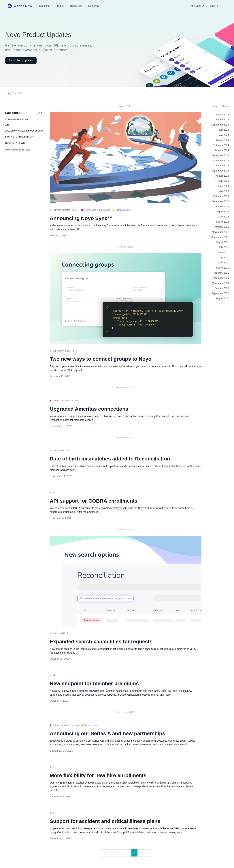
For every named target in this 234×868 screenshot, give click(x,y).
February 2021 (221, 273)
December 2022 (221, 201)
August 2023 (222, 176)
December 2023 (221, 155)
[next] (147, 853)
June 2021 (223, 252)
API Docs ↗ (197, 6)
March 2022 (223, 222)
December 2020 (221, 278)
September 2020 (220, 293)
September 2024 (220, 125)
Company (94, 6)
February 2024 (221, 145)
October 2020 (222, 288)
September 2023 (220, 171)
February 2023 (221, 196)
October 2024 (222, 120)
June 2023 (223, 186)
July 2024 (224, 130)
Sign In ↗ (215, 6)
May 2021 (224, 257)
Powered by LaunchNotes (18, 150)
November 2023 (221, 160)
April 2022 (223, 217)
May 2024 (224, 135)
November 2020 (221, 283)
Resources (76, 6)
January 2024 (222, 150)
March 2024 (223, 140)
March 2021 (223, 268)
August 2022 (222, 212)
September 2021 (220, 237)
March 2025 (223, 114)
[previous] (104, 853)
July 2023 (224, 181)
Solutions (44, 6)
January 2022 (222, 227)
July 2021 (224, 247)
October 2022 (222, 206)
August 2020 (222, 298)
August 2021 (222, 242)
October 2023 (222, 166)
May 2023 (224, 191)
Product (60, 6)
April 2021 (223, 263)
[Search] (30, 93)
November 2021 (221, 232)
